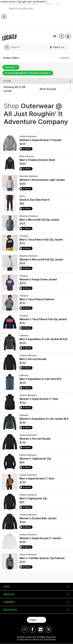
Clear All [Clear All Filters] (64, 58)
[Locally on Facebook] (32, 629)
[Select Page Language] (36, 620)
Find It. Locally (59, 47)
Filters (7, 81)
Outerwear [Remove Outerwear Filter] (11, 67)
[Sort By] (55, 89)
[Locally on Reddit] (24, 629)
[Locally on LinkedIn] (41, 629)
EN (55, 36)
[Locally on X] (49, 629)
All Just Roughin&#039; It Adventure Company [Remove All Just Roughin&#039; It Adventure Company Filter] (28, 73)
